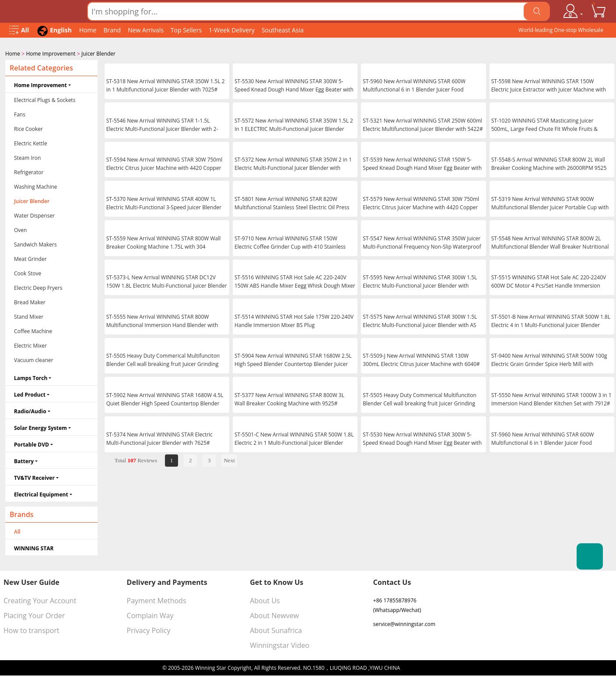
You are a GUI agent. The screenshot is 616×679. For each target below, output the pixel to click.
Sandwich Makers (35, 244)
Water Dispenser (34, 215)
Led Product (30, 394)
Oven (20, 229)
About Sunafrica (276, 630)
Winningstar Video (280, 644)
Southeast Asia (283, 30)
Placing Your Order (34, 615)
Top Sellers (186, 30)
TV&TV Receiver (34, 477)
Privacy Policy (149, 630)
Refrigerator (29, 171)
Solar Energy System (40, 427)
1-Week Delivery (232, 30)
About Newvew (274, 615)
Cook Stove (28, 273)
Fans (20, 114)
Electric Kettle (31, 142)
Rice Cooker (28, 128)
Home (88, 30)
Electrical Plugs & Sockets (45, 99)
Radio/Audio (30, 410)
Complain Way (150, 615)
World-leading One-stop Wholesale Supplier (561, 32)
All (17, 531)
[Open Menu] (19, 30)
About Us (265, 600)
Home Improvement (51, 54)
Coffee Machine (33, 330)
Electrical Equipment (41, 494)
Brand (112, 30)
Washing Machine (36, 186)
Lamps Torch (31, 377)
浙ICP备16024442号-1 (427, 667)
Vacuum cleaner (34, 359)
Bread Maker (30, 301)
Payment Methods (157, 600)
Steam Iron (27, 157)
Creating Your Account (40, 600)
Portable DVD (31, 444)
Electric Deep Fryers (38, 287)
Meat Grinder (30, 258)
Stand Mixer (29, 316)
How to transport (31, 630)
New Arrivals (146, 30)
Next (229, 459)
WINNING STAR (34, 547)
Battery (24, 460)
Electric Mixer (30, 345)
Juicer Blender (98, 54)
